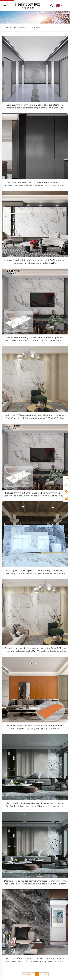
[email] (66, 498)
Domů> (10, 27)
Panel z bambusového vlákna (27, 27)
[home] (28, 6)
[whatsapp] (66, 492)
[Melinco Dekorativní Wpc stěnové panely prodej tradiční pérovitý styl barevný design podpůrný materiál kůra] (35, 690)
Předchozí (26, 974)
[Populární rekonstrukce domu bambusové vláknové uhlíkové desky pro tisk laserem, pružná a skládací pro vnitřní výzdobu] (35, 845)
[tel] (66, 485)
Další (46, 974)
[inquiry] (66, 479)
